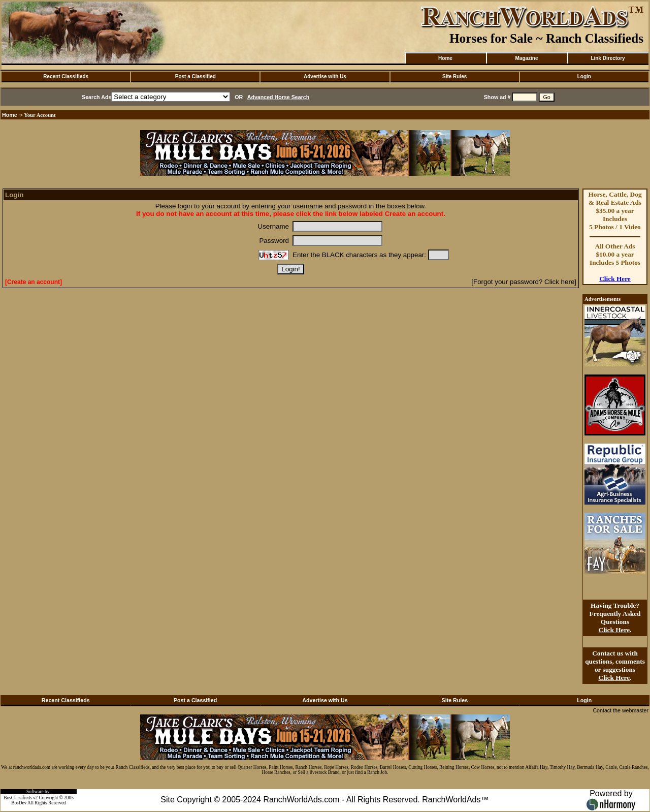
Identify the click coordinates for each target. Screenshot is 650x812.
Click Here (615, 279)
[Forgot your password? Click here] (524, 282)
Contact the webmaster (621, 710)
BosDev (19, 803)
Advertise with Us (325, 76)
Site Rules (454, 76)
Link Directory (608, 58)
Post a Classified (196, 76)
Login (584, 76)
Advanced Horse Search (279, 97)
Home (445, 58)
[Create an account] (34, 282)
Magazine (526, 58)
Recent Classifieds (66, 76)
